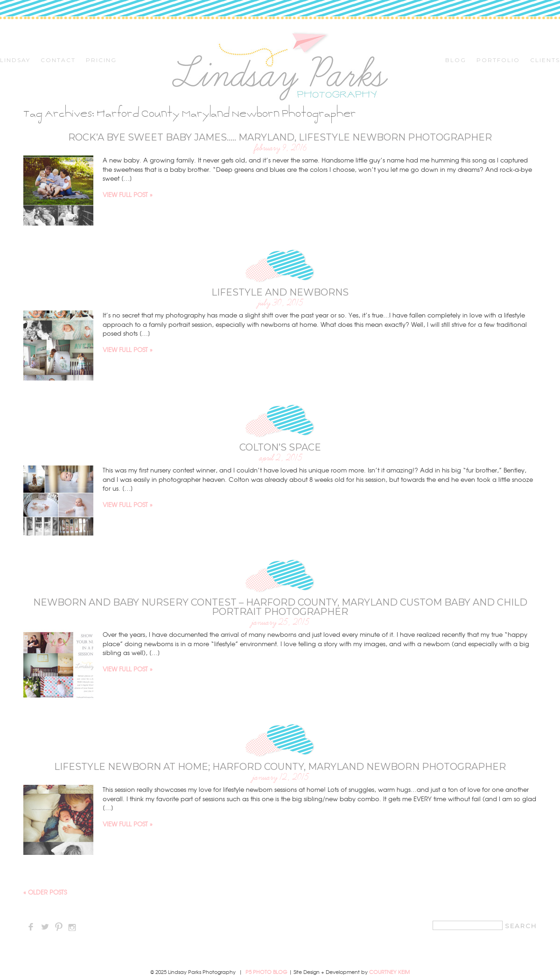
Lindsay (15, 60)
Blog (456, 60)
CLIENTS (545, 60)
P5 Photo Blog (266, 972)
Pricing (101, 60)
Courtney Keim (389, 972)
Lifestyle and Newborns (280, 292)
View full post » (128, 194)
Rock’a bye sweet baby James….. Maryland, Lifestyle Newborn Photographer (280, 137)
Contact (58, 60)
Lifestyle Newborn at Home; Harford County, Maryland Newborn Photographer (280, 767)
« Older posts (45, 892)
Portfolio (498, 60)
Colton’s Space (280, 447)
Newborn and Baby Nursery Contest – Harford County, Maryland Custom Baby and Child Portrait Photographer (280, 607)
